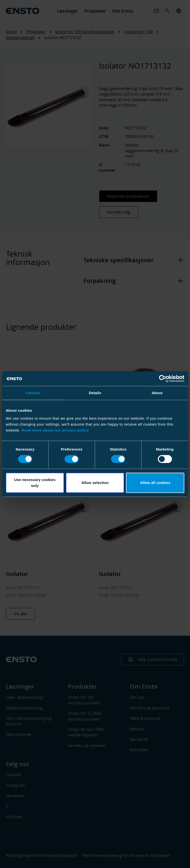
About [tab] (157, 393)
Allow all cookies (155, 483)
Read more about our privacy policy (55, 430)
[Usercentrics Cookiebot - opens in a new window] (163, 379)
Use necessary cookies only (35, 483)
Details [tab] (95, 393)
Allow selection (95, 483)
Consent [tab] (33, 393)
